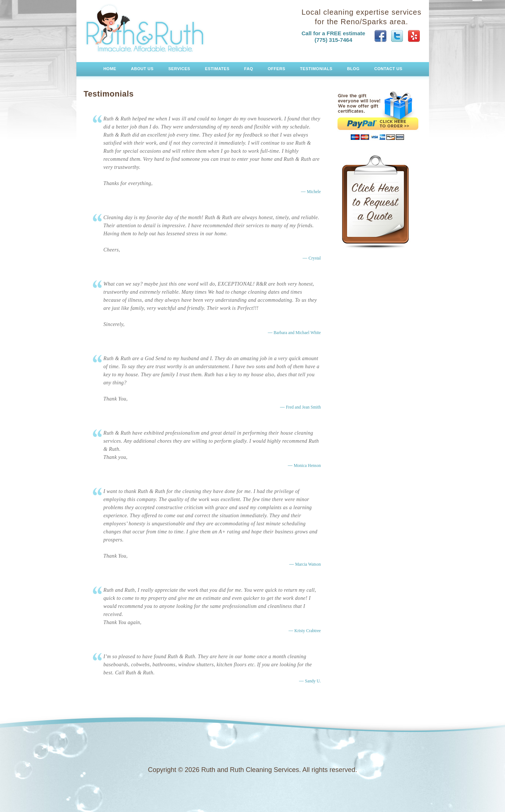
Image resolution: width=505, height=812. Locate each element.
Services (179, 69)
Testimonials (316, 69)
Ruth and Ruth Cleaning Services (145, 28)
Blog (353, 69)
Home (110, 69)
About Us (143, 69)
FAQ (249, 69)
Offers (277, 69)
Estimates (217, 69)
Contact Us (388, 69)
